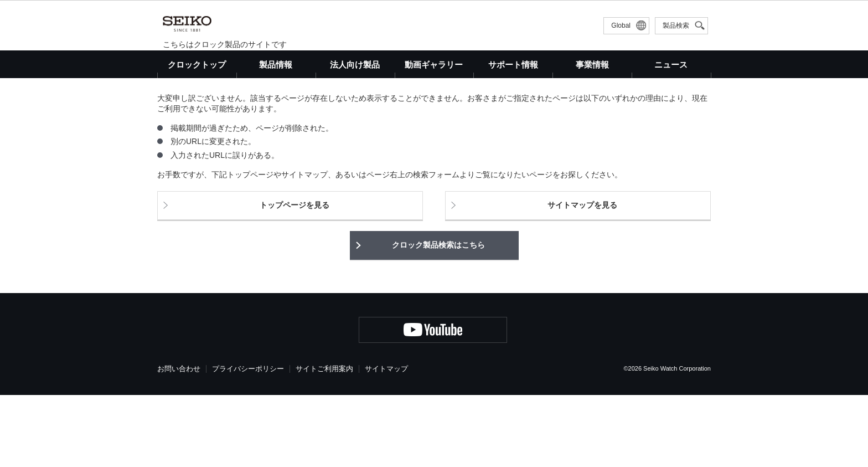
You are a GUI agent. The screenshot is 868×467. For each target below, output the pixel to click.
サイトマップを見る (582, 278)
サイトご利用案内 (324, 441)
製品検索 (676, 25)
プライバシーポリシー (248, 441)
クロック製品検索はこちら (438, 317)
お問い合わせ (179, 441)
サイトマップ (386, 441)
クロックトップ (197, 65)
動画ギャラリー (434, 65)
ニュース (671, 65)
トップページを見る (294, 278)
